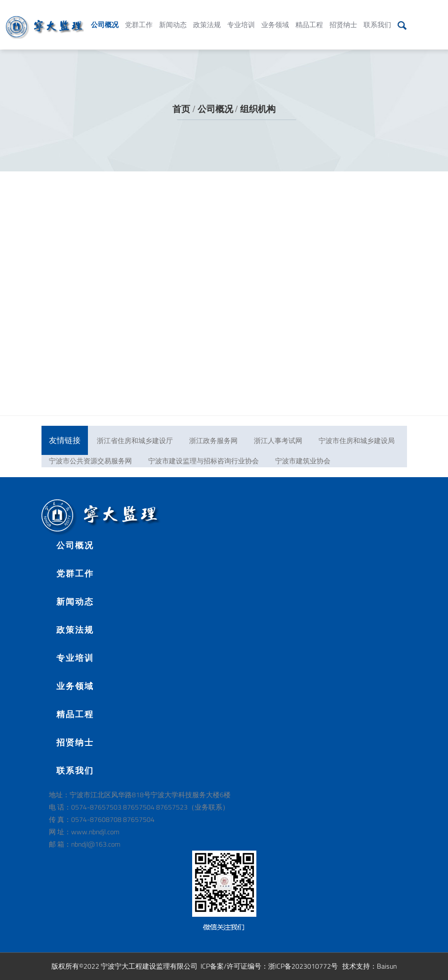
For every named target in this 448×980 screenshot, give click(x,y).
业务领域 (275, 17)
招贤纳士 (343, 17)
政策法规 (207, 17)
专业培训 (241, 17)
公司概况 (105, 17)
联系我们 (377, 17)
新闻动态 (173, 17)
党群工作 (139, 17)
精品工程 (309, 17)
